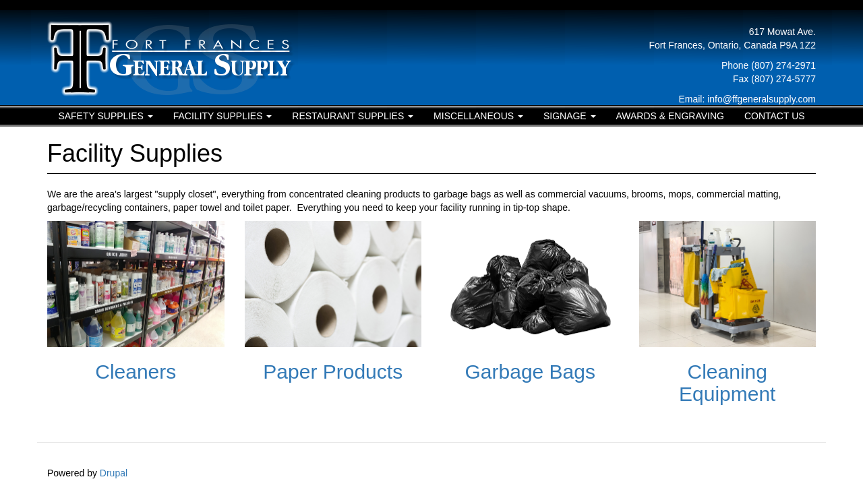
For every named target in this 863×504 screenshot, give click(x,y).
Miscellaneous (478, 116)
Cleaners (136, 372)
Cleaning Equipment (727, 383)
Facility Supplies (223, 116)
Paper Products (333, 372)
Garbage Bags (530, 372)
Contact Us (775, 116)
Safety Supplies (105, 116)
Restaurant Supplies (353, 116)
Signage (570, 116)
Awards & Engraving (670, 116)
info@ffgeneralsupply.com (762, 99)
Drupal (114, 473)
